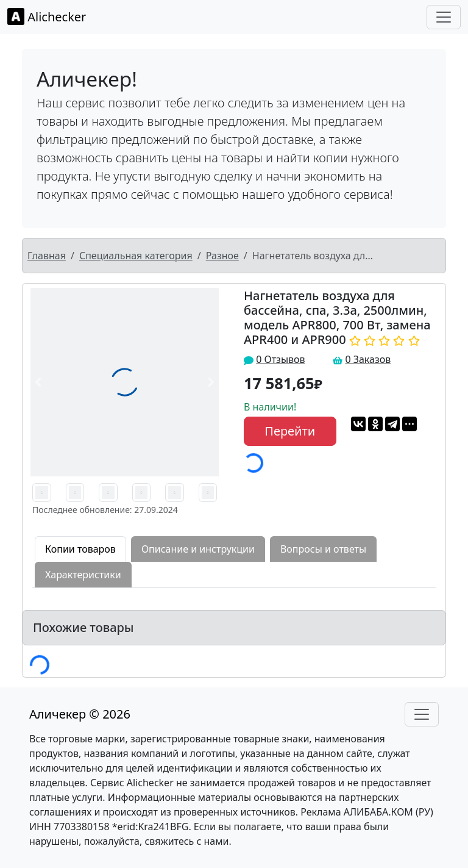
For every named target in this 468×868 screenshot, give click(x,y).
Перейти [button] (290, 431)
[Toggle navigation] (444, 17)
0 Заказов (368, 359)
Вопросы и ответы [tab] (323, 549)
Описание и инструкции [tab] (198, 549)
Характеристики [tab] (83, 575)
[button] (38, 382)
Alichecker (47, 16)
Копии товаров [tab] (80, 549)
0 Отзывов (280, 359)
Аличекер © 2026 (80, 714)
